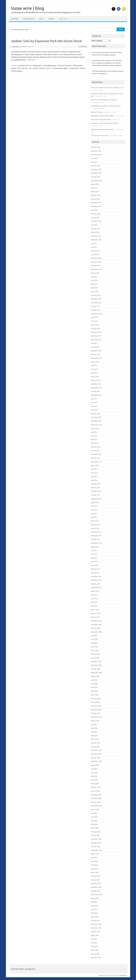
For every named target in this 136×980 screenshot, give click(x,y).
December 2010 (96, 576)
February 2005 (96, 832)
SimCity (35, 68)
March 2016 (95, 377)
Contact (52, 19)
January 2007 (95, 747)
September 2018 (96, 314)
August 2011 (95, 547)
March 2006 (95, 784)
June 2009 (94, 639)
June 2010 (94, 599)
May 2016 (94, 373)
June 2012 (94, 510)
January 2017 (95, 347)
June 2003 (94, 906)
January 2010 (95, 617)
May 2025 (94, 162)
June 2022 (94, 225)
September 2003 (96, 895)
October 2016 (95, 354)
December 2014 (96, 417)
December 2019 (96, 299)
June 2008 (94, 684)
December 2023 (96, 203)
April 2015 (94, 410)
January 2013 (95, 488)
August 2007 (95, 721)
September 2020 (96, 269)
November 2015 (96, 388)
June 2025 (94, 158)
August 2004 (95, 854)
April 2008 (94, 691)
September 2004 (96, 850)
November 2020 (96, 262)
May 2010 (94, 602)
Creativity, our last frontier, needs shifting (105, 123)
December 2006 (96, 750)
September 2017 (96, 340)
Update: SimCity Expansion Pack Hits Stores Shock (46, 41)
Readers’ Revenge (97, 112)
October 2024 (95, 177)
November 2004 (96, 843)
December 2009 (96, 621)
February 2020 (96, 295)
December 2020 (96, 258)
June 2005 (94, 817)
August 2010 (95, 591)
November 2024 (96, 173)
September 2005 (96, 806)
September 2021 (96, 240)
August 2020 (95, 273)
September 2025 (96, 155)
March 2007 (95, 739)
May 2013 (94, 476)
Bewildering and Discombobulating (102, 116)
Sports (49, 68)
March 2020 (95, 292)
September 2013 (96, 462)
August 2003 (95, 898)
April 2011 (94, 562)
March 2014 (95, 443)
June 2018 (94, 317)
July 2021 (94, 243)
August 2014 (95, 428)
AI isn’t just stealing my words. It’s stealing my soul (107, 88)
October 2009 (95, 628)
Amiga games (37, 65)
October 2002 (95, 932)
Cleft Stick (63, 19)
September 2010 (96, 587)
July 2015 (94, 399)
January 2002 (95, 954)
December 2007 (96, 706)
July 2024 (94, 188)
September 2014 (96, 425)
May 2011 (94, 558)
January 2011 (95, 573)
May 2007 (94, 732)
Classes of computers (65, 65)
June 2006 (94, 772)
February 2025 (96, 166)
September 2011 (96, 543)
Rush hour (25, 68)
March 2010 (95, 610)
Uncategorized (23, 65)
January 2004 (95, 880)
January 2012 (95, 528)
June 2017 (94, 343)
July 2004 (94, 858)
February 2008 (96, 699)
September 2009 (96, 632)
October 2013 (95, 458)
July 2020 (94, 277)
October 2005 (95, 802)
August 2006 (95, 765)
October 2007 (95, 713)
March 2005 (95, 828)
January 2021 (95, 255)
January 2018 (95, 329)
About (41, 19)
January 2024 (95, 199)
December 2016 (96, 351)
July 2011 (94, 550)
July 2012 (94, 506)
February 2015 (96, 414)
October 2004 (95, 846)
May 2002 (94, 943)
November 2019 (96, 303)
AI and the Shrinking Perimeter (101, 119)
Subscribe (15, 19)
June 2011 (94, 554)
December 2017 (96, 332)
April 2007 (94, 736)
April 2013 (94, 480)
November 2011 (96, 536)
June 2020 (94, 280)
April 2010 (94, 606)
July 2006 (94, 769)
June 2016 (94, 369)
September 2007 (96, 717)
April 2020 (94, 288)
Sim (30, 68)
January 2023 (95, 217)
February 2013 (96, 484)
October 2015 (95, 391)
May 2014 (94, 436)
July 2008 (94, 680)
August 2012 (95, 502)
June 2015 (94, 402)
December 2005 (96, 795)
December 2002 (96, 924)
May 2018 (94, 321)
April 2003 (94, 913)
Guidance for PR (29, 19)
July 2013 (94, 469)
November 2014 (96, 421)
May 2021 (94, 247)
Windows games (17, 71)
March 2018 (95, 325)
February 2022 (96, 229)
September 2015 (96, 395)
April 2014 (94, 439)
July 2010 (94, 595)
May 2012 (94, 513)
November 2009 (96, 625)
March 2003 (95, 917)
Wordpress (123, 975)
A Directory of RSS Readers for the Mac (104, 100)
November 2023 (96, 206)
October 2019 (95, 306)
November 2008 (96, 665)
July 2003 (94, 902)
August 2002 (95, 935)
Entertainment (78, 65)
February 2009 (96, 654)
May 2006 (94, 776)
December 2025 (96, 151)
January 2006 (95, 791)
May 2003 (94, 909)
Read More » (32, 60)
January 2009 (95, 658)
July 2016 (94, 365)
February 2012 (96, 525)
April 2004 (94, 869)
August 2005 (95, 809)
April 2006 (94, 780)
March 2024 (95, 192)
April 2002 (94, 946)
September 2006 (96, 761)
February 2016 (96, 380)
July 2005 (94, 813)
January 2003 (95, 920)
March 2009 (95, 650)
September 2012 (96, 499)
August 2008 (95, 676)
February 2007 (96, 743)
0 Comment (83, 47)
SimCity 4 (42, 68)
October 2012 (95, 495)
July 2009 (94, 636)
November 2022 (96, 221)
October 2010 (95, 584)
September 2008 (96, 673)
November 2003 (96, 887)
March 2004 (95, 872)
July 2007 (94, 724)
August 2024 (95, 184)
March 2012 (95, 521)
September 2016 (96, 358)
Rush (19, 68)
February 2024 (96, 195)
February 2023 (96, 214)
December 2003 (96, 883)
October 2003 (95, 891)
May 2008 (94, 687)
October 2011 (95, 539)
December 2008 (96, 662)
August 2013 (95, 465)
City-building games (50, 65)
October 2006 (95, 758)
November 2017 (96, 336)
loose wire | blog (28, 8)
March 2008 (95, 695)
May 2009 (94, 643)
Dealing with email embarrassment (102, 129)
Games (14, 68)
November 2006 (96, 754)
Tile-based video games (60, 68)
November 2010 (96, 580)
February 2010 (96, 613)
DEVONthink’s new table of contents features (106, 106)
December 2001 (96, 957)
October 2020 (95, 266)
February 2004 (96, 876)
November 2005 (96, 798)
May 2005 (94, 821)
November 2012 (96, 491)
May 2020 (94, 284)
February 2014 (96, 447)
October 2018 (95, 310)
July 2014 (94, 432)
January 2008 (95, 702)
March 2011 (95, 565)
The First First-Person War (100, 135)
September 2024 (96, 180)
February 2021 (96, 251)
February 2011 (96, 569)
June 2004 (94, 861)
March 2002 (95, 950)
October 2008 (95, 669)
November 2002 (96, 928)
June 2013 (94, 473)
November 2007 (96, 710)
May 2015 (94, 406)
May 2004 (94, 865)
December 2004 (96, 839)
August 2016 (95, 362)
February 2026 (96, 147)
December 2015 (96, 384)
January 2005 (95, 835)
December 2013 (96, 454)
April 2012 (94, 517)
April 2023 (94, 210)
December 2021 (96, 236)
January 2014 (95, 451)
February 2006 (96, 787)
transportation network (77, 68)
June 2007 (94, 728)
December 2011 (96, 532)
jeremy (16, 47)
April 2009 (94, 647)
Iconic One (102, 975)
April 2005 (94, 824)
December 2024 (96, 169)
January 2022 (95, 232)
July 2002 (94, 939)
